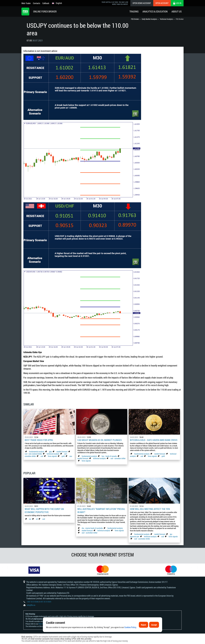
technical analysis (53, 454)
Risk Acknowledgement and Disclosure (52, 624)
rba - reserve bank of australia (92, 528)
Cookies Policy (130, 635)
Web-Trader (26, 3)
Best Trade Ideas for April (39, 440)
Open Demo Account (142, 3)
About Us (177, 11)
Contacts (37, 3)
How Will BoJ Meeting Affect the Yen (150, 509)
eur (30, 519)
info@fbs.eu (31, 605)
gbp (50, 452)
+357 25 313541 (45, 602)
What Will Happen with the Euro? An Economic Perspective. (44, 511)
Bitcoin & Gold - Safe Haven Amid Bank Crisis (154, 440)
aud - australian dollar (90, 533)
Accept (154, 633)
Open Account (162, 3)
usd (42, 456)
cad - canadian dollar (118, 458)
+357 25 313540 (33, 602)
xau (71, 456)
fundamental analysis (37, 452)
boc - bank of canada (109, 456)
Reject (143, 633)
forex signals (52, 456)
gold (63, 456)
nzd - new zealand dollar (33, 454)
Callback (46, 3)
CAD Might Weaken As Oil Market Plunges (100, 440)
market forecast (62, 452)
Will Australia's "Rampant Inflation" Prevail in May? (101, 511)
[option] (34, 570)
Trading (134, 11)
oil (37, 519)
